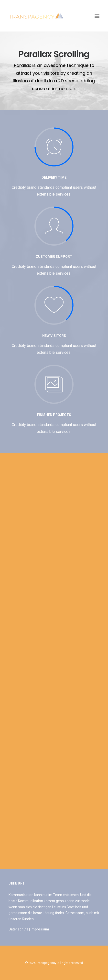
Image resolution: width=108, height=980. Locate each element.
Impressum (40, 929)
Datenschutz (18, 929)
